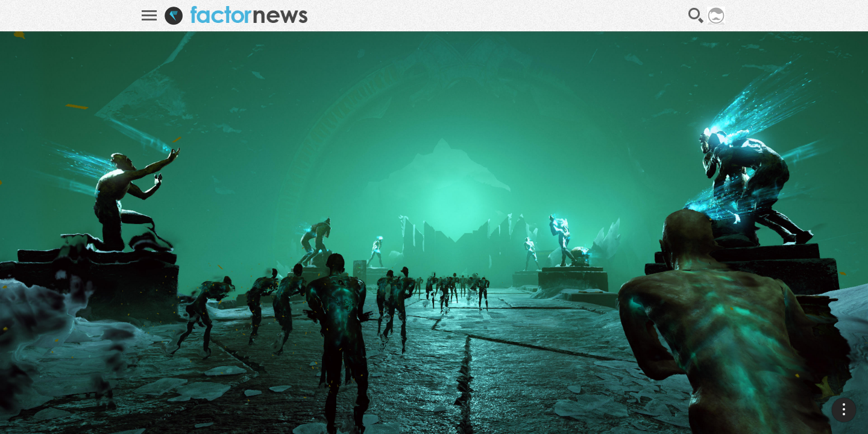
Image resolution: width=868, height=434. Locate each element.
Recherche (696, 16)
